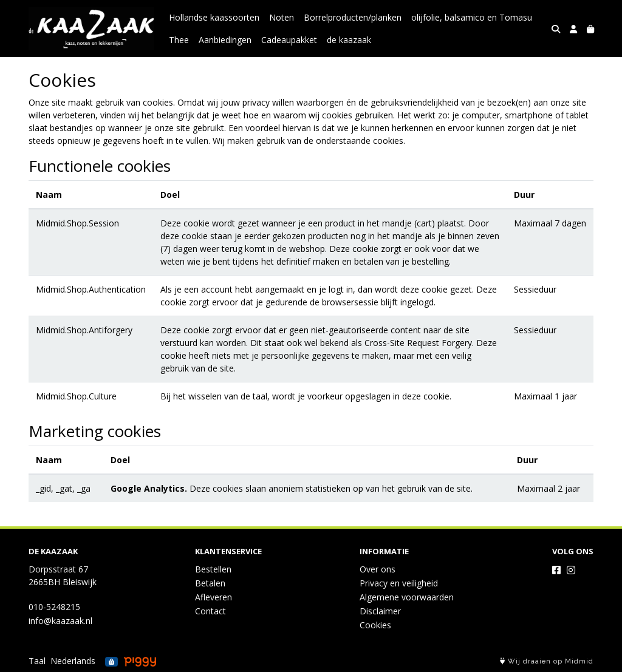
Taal (37, 661)
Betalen (210, 583)
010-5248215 (54, 607)
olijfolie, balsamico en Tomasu (472, 17)
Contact (210, 611)
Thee (179, 40)
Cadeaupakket (289, 40)
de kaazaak (349, 40)
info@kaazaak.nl (60, 621)
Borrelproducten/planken (353, 17)
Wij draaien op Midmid (547, 661)
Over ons (378, 569)
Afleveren (214, 597)
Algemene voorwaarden (407, 597)
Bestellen (213, 569)
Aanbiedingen (225, 40)
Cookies (375, 625)
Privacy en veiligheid (399, 583)
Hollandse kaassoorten (214, 17)
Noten (282, 17)
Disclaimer (380, 611)
